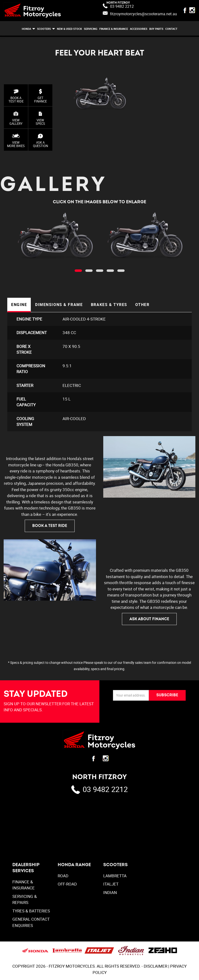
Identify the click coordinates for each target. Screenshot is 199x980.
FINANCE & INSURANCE (114, 29)
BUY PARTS (156, 29)
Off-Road (67, 885)
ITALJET (111, 885)
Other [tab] (142, 305)
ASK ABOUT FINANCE (149, 620)
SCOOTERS (44, 29)
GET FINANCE (40, 96)
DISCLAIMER (155, 967)
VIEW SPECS (40, 118)
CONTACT (171, 29)
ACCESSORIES (139, 29)
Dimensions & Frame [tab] (59, 305)
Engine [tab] (19, 305)
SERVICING (91, 29)
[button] (78, 271)
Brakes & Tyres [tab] (108, 305)
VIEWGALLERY (16, 118)
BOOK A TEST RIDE (16, 96)
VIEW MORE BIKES (16, 141)
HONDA (26, 29)
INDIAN (110, 893)
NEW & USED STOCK (69, 29)
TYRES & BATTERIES (31, 912)
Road (63, 877)
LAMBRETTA (115, 877)
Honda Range (74, 866)
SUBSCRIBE (167, 696)
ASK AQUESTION (40, 141)
